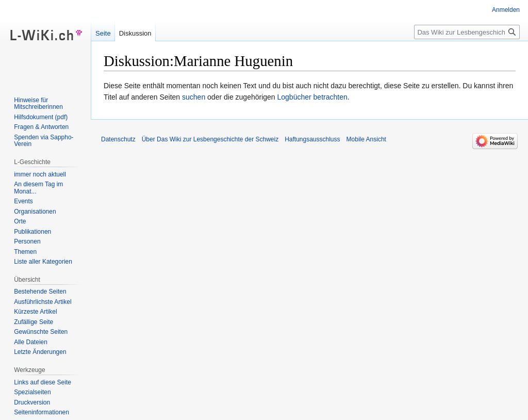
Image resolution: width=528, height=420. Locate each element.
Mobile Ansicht (366, 139)
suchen (194, 97)
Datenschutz (118, 139)
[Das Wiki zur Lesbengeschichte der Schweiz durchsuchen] (467, 32)
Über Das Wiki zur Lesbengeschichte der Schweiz (210, 139)
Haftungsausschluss (312, 139)
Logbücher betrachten (312, 97)
